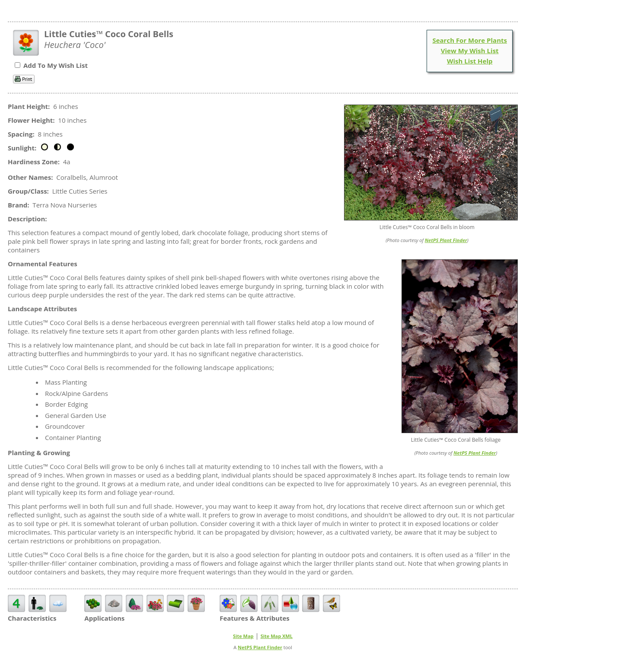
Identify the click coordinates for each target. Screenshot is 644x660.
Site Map (243, 636)
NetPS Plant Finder (446, 240)
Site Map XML (277, 636)
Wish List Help (470, 61)
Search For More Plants (470, 40)
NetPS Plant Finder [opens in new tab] (260, 647)
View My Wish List (470, 51)
